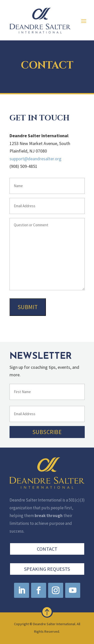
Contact (47, 549)
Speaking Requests (47, 568)
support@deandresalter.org (35, 159)
